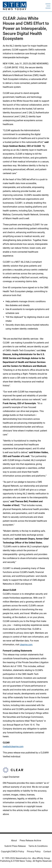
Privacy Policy (34, 851)
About (14, 840)
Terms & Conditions (38, 846)
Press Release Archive (30, 840)
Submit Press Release (15, 846)
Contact (47, 851)
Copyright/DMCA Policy (13, 851)
